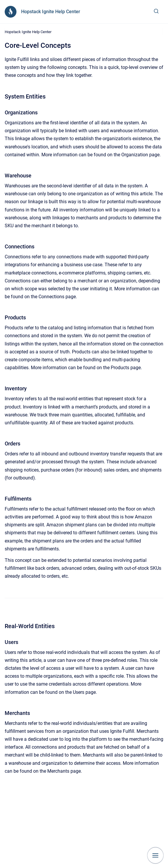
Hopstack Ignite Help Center (51, 12)
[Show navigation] (155, 855)
